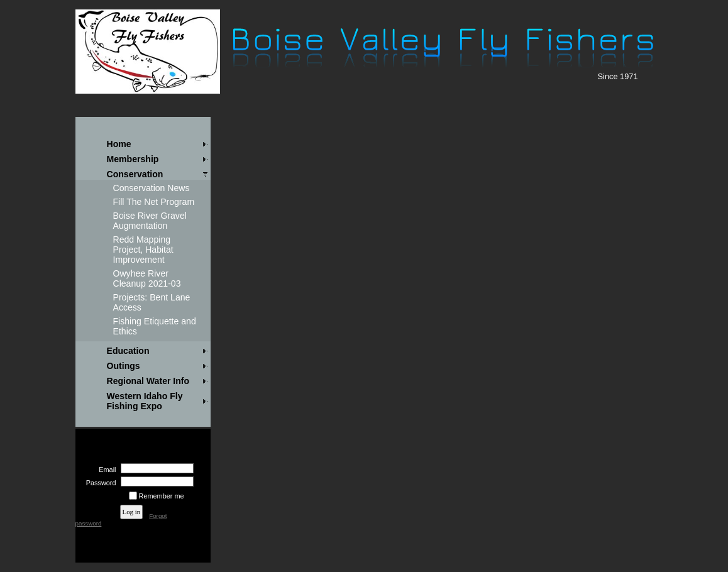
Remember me (162, 496)
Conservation (135, 174)
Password (98, 483)
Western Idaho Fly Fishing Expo (145, 401)
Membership (133, 159)
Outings (124, 366)
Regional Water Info (148, 381)
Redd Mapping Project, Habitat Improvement (143, 250)
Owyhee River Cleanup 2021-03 (147, 278)
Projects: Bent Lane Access (152, 302)
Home (119, 144)
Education (128, 351)
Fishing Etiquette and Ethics (155, 326)
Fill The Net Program (154, 202)
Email (105, 470)
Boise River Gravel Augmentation (150, 221)
